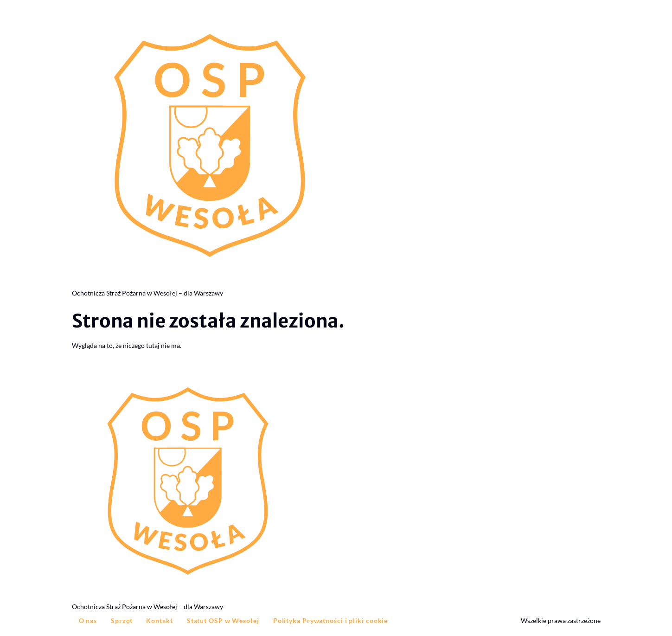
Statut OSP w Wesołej (223, 620)
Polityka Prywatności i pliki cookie (331, 620)
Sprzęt (122, 620)
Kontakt (159, 620)
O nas (88, 620)
